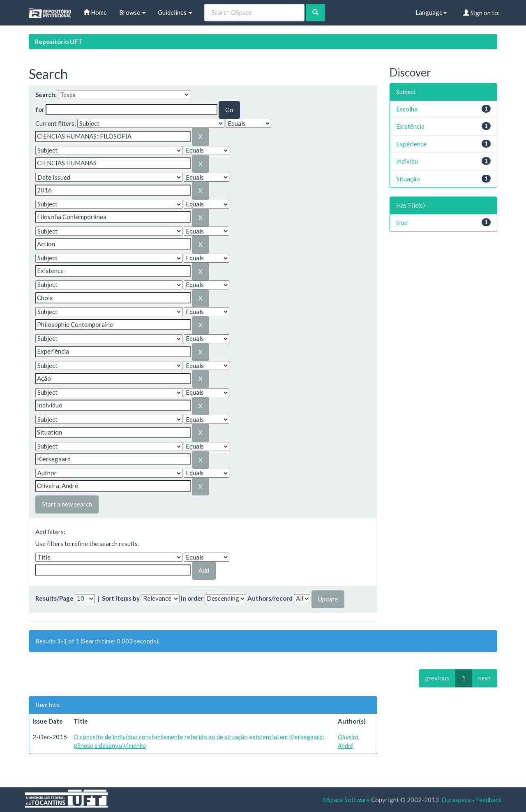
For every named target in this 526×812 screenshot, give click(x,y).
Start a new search (67, 504)
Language (431, 12)
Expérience (411, 144)
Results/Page (54, 598)
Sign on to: (481, 13)
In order (192, 598)
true (402, 222)
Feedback (489, 800)
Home (95, 12)
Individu (407, 161)
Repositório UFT (59, 42)
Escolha (407, 109)
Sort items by (121, 598)
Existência (410, 126)
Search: (46, 95)
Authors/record (270, 598)
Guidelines (175, 12)
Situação (408, 179)
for (40, 109)
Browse (132, 12)
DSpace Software (346, 800)
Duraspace (456, 800)
